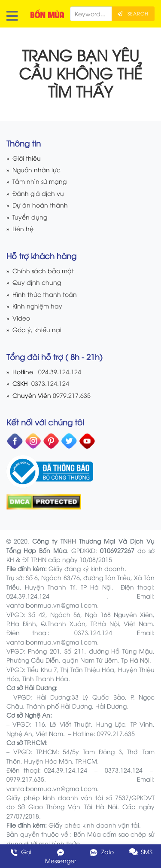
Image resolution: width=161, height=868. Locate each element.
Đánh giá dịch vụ (38, 193)
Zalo (101, 852)
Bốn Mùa (87, 834)
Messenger (61, 857)
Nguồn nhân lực (36, 170)
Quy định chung (37, 282)
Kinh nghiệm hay (37, 306)
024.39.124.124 (60, 371)
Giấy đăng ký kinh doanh (87, 568)
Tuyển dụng (30, 217)
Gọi (20, 852)
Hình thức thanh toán (45, 294)
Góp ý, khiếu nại (37, 329)
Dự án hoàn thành (40, 205)
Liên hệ (23, 228)
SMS (141, 851)
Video (21, 318)
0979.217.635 (72, 395)
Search (133, 13)
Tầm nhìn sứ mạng (39, 181)
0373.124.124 (49, 383)
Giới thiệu (27, 158)
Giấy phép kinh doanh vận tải (94, 825)
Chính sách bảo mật (43, 270)
